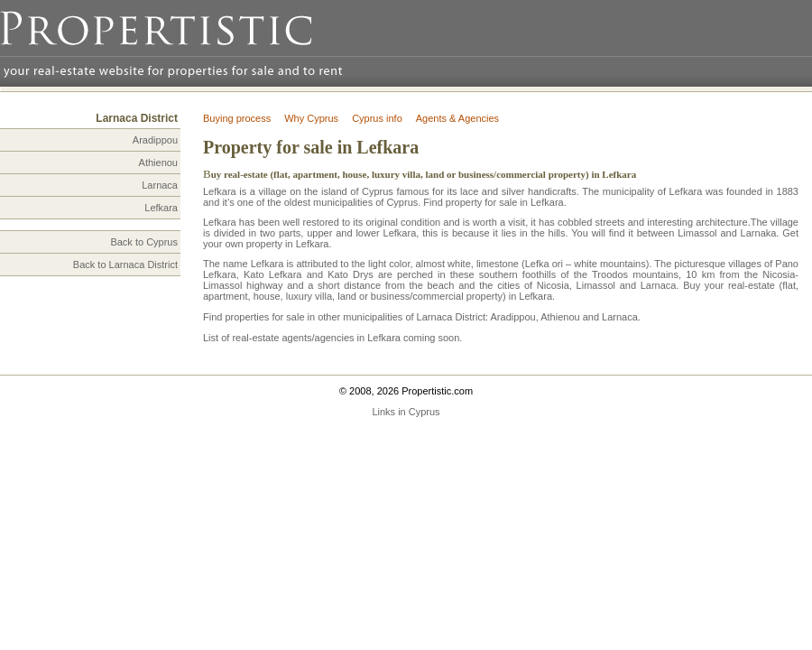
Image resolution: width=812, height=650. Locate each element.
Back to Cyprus (144, 242)
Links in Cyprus (406, 412)
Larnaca (160, 185)
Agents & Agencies (457, 118)
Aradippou (155, 140)
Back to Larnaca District (125, 265)
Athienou (158, 162)
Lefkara (161, 208)
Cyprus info (377, 118)
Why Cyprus (311, 118)
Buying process (237, 118)
